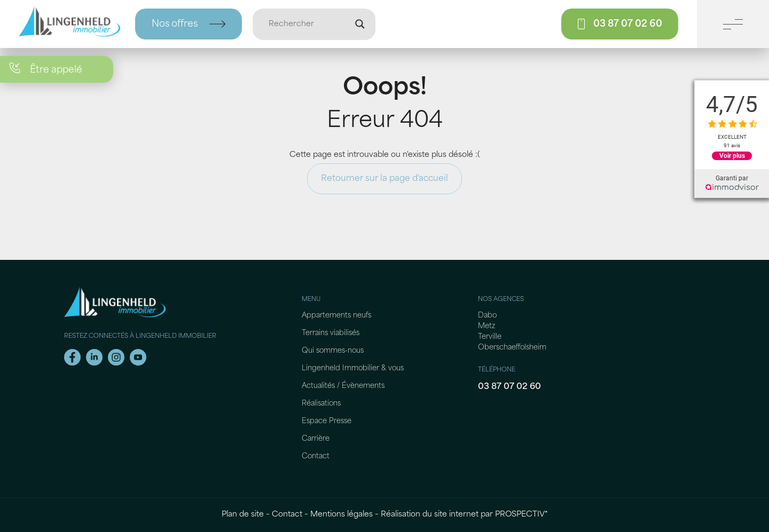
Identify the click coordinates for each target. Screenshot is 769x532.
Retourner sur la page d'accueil (384, 179)
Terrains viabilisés (331, 333)
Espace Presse (327, 421)
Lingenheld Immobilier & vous (353, 368)
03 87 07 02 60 (509, 387)
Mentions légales (342, 515)
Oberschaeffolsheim (512, 348)
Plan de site (243, 515)
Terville (490, 337)
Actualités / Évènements (343, 386)
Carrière (316, 439)
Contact (316, 456)
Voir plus (732, 156)
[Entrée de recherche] (309, 24)
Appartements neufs (336, 316)
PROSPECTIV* (521, 515)
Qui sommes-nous (333, 351)
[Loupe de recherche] (360, 24)
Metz (486, 326)
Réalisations (321, 404)
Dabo (487, 316)
